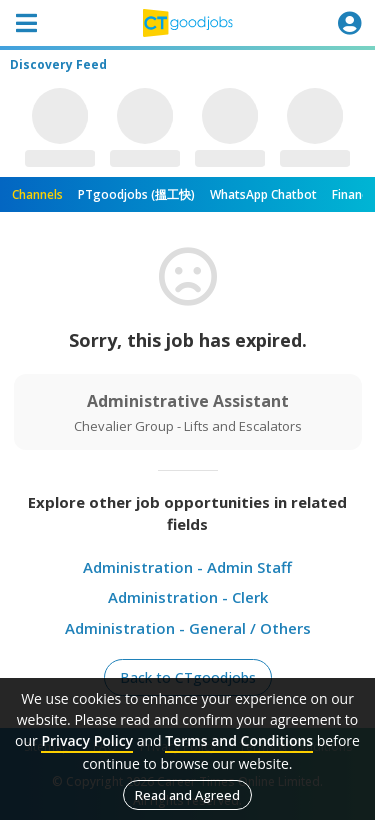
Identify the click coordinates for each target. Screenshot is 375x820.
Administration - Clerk (188, 597)
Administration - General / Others (188, 628)
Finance (353, 194)
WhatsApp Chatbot (263, 194)
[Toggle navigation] (26, 23)
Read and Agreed (187, 795)
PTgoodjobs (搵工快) (136, 194)
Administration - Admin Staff (187, 567)
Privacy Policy (87, 740)
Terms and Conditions (239, 740)
